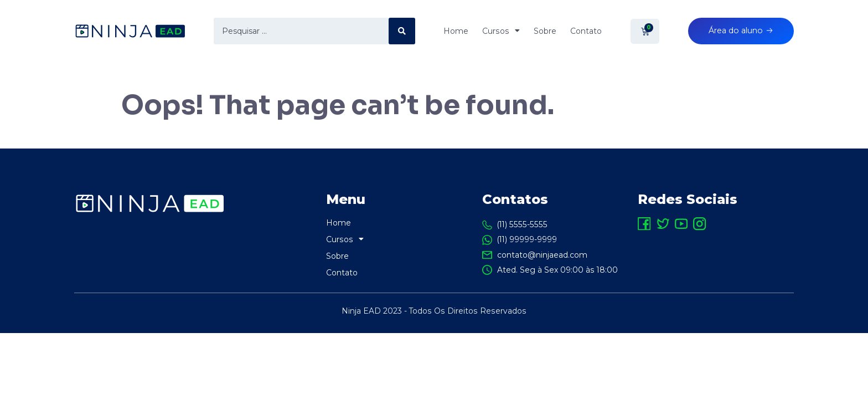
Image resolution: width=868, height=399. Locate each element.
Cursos (497, 32)
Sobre (541, 32)
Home (451, 32)
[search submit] (400, 32)
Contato (582, 32)
